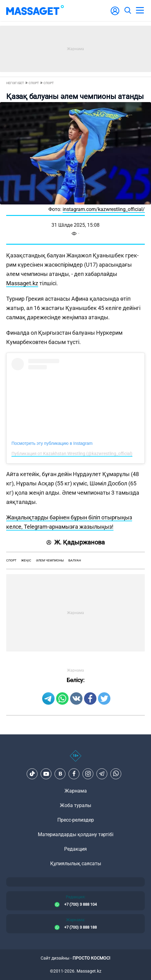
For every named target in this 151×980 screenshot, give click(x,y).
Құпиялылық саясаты (76, 864)
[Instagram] (88, 774)
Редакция (75, 849)
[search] (127, 11)
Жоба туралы (75, 805)
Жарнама (76, 791)
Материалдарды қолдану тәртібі (76, 834)
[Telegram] (102, 774)
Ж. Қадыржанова (76, 542)
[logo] (35, 11)
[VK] (60, 774)
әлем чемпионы (50, 560)
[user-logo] (115, 14)
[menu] (140, 11)
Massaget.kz (22, 283)
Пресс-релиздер (76, 820)
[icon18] (75, 759)
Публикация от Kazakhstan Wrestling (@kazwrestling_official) (72, 453)
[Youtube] (46, 774)
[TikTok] (32, 774)
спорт (11, 560)
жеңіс (26, 560)
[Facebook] (74, 774)
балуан (75, 560)
